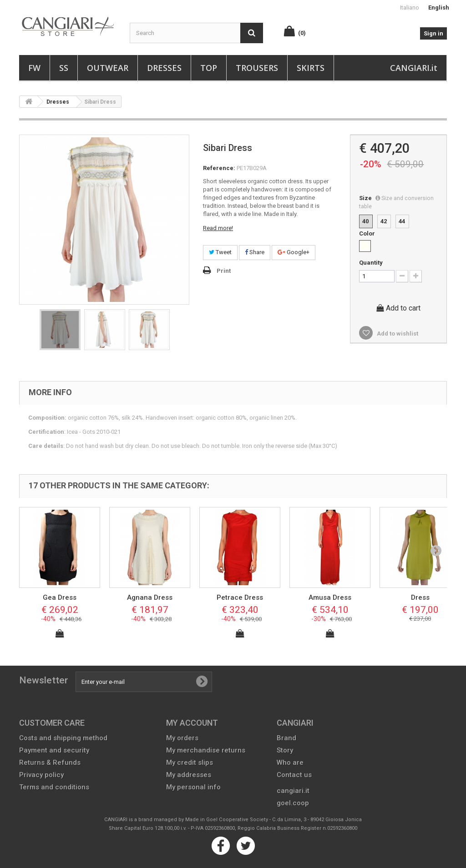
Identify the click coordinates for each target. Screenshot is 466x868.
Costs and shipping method (63, 738)
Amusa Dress (330, 597)
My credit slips (190, 763)
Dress (420, 597)
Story (285, 750)
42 (384, 221)
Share (255, 252)
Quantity (371, 263)
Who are (290, 763)
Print (224, 271)
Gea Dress (60, 597)
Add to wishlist (397, 334)
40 (365, 221)
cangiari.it (293, 791)
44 (402, 221)
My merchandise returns (206, 750)
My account (192, 723)
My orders (182, 738)
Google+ (294, 252)
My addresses (189, 775)
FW (34, 68)
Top (209, 68)
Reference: (219, 168)
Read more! (218, 228)
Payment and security (54, 750)
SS (64, 68)
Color (368, 233)
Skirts (311, 68)
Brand (286, 738)
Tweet (220, 252)
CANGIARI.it (414, 68)
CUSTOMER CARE (52, 723)
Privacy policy (41, 775)
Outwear (108, 68)
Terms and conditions (54, 787)
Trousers (257, 68)
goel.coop (293, 803)
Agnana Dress (150, 597)
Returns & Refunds (50, 763)
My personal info (193, 787)
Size (396, 202)
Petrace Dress (240, 597)
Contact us (294, 775)
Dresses (164, 68)
